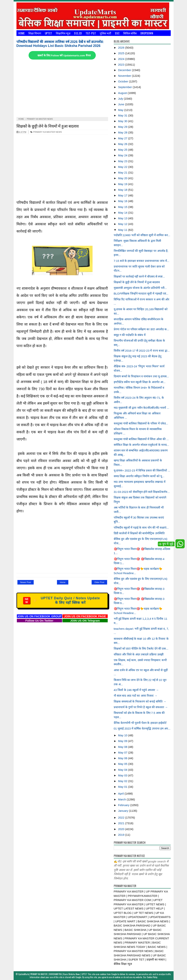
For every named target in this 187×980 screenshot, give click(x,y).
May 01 (123, 787)
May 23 (123, 161)
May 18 (123, 190)
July (121, 99)
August (123, 93)
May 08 (123, 747)
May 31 (123, 115)
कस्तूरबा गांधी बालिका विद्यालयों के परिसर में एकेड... (141, 423)
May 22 (123, 167)
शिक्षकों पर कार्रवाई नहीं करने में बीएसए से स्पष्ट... (139, 276)
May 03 (123, 775)
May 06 (123, 758)
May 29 (123, 127)
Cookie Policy (152, 977)
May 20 (123, 178)
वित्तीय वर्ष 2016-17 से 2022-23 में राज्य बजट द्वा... (142, 351)
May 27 (123, 138)
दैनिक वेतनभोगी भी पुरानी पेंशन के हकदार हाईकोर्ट (140, 723)
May (121, 110)
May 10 (123, 735)
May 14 (123, 213)
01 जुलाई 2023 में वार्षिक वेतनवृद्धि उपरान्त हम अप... (142, 728)
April (121, 794)
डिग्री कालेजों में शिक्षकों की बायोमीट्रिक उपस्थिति (139, 533)
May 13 (123, 218)
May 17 (123, 195)
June (122, 104)
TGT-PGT (91, 33)
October (124, 81)
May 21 (123, 173)
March (122, 799)
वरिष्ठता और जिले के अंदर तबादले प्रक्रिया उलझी (139, 654)
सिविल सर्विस (130, 33)
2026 (122, 48)
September (125, 87)
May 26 (123, 144)
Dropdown (147, 33)
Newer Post (26, 582)
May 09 (123, 741)
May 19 (123, 184)
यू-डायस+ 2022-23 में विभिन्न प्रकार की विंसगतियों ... (142, 470)
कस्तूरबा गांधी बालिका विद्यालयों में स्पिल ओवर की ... (141, 439)
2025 (122, 53)
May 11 (123, 230)
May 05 (123, 764)
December (125, 70)
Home (21, 33)
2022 (122, 818)
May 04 (123, 770)
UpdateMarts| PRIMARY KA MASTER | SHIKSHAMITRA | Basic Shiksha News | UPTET (53, 974)
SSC (117, 33)
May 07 (123, 752)
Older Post (99, 582)
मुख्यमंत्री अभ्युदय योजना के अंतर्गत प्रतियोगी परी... (140, 288)
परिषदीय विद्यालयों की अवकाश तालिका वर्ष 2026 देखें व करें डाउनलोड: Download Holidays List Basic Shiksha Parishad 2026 (60, 44)
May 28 (123, 132)
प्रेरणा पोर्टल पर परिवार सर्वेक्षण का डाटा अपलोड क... (141, 329)
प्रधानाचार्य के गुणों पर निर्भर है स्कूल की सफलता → (141, 707)
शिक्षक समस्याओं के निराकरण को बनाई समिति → (140, 701)
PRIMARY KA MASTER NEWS (46, 132)
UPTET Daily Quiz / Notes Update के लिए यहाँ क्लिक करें (62, 600)
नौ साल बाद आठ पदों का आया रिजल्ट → (136, 696)
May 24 (123, 155)
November (125, 76)
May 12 (123, 224)
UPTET (48, 33)
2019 (122, 835)
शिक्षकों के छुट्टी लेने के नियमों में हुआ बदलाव (48, 126)
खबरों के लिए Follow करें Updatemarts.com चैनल (64, 55)
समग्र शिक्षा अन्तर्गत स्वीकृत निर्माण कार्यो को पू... (139, 476)
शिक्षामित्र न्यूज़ (63, 33)
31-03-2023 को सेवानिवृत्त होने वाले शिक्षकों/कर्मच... (142, 492)
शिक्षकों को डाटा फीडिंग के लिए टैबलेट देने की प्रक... (141, 649)
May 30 (123, 121)
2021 (122, 823)
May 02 (123, 781)
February (124, 805)
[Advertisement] (62, 89)
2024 (122, 59)
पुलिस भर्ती (105, 33)
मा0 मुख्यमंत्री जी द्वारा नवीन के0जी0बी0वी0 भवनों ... (141, 408)
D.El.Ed (78, 33)
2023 (122, 65)
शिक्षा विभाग (35, 33)
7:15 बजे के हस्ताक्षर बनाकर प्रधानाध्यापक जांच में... (142, 261)
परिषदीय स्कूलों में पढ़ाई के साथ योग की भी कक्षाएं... (141, 528)
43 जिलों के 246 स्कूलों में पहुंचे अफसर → (136, 690)
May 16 (123, 201)
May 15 (123, 207)
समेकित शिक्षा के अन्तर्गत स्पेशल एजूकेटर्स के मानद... (141, 445)
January (124, 811)
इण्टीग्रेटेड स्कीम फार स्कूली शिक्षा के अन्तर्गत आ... (140, 382)
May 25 (123, 150)
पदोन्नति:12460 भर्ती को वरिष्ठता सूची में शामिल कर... (142, 235)
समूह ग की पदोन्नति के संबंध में (130, 335)
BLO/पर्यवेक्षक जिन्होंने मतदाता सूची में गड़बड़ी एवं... (141, 293)
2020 (122, 829)
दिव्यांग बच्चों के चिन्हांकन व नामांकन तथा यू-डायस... (141, 376)
